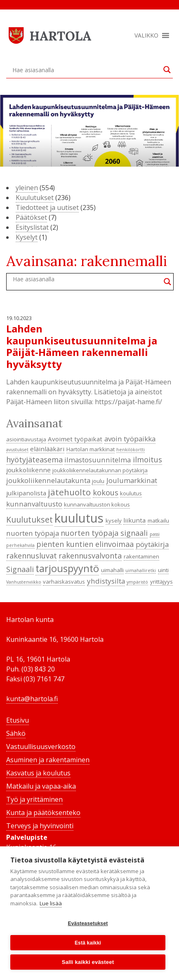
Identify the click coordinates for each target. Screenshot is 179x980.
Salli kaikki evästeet (88, 962)
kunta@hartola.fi (32, 699)
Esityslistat (32, 227)
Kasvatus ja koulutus (38, 773)
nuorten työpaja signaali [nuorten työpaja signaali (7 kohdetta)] (104, 533)
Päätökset (31, 217)
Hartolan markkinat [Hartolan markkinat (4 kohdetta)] (91, 449)
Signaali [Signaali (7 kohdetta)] (20, 569)
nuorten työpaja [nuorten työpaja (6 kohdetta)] (33, 533)
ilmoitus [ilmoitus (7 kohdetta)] (147, 459)
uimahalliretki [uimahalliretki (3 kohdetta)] (141, 570)
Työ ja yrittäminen (34, 799)
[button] (146, 35)
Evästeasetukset (88, 923)
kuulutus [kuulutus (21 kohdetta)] (79, 518)
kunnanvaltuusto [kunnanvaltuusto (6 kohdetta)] (34, 504)
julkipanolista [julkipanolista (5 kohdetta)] (26, 493)
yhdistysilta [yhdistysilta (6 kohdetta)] (106, 581)
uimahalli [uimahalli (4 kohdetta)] (112, 570)
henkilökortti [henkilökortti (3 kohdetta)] (131, 450)
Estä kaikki (88, 943)
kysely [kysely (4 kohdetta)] (114, 521)
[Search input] (86, 70)
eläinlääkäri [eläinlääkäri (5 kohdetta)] (47, 449)
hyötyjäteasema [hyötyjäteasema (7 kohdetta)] (34, 459)
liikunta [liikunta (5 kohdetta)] (134, 520)
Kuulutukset (35, 198)
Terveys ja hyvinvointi (40, 826)
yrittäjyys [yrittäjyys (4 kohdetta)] (161, 582)
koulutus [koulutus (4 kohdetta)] (131, 493)
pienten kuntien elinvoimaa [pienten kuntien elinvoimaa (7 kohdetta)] (85, 544)
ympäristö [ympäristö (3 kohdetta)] (137, 582)
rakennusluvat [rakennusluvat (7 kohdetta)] (32, 556)
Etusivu (18, 720)
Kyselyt (27, 237)
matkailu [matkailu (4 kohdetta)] (158, 521)
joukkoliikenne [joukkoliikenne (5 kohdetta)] (28, 470)
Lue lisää (51, 903)
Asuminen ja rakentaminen (48, 760)
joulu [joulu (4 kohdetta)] (98, 481)
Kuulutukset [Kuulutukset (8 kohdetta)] (29, 519)
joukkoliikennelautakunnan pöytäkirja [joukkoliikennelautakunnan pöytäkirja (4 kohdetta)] (100, 470)
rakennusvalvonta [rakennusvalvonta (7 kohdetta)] (90, 556)
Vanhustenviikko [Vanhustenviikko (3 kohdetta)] (24, 582)
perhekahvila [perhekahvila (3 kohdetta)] (20, 545)
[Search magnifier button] (167, 70)
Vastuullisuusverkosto (41, 747)
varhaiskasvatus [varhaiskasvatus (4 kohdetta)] (64, 582)
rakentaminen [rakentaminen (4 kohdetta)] (141, 556)
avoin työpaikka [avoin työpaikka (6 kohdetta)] (130, 439)
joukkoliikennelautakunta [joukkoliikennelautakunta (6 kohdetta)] (48, 480)
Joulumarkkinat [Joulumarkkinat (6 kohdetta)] (132, 480)
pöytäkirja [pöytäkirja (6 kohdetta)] (152, 544)
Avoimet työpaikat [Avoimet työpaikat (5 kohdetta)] (75, 439)
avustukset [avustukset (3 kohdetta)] (17, 450)
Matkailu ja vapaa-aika (41, 786)
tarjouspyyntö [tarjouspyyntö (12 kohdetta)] (67, 568)
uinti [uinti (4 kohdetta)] (163, 570)
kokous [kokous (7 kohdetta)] (106, 492)
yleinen (27, 188)
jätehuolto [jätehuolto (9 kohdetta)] (69, 492)
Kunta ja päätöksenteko (43, 813)
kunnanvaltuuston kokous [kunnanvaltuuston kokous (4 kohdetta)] (97, 504)
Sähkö (16, 733)
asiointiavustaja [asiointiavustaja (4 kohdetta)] (26, 439)
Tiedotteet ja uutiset (47, 207)
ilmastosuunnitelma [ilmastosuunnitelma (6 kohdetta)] (98, 460)
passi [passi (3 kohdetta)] (155, 534)
